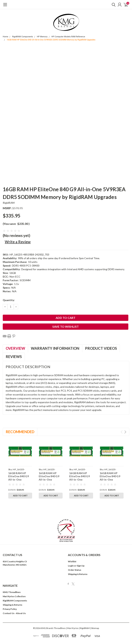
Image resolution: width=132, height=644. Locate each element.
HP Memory (42, 37)
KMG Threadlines (12, 577)
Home (6, 37)
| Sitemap (94, 613)
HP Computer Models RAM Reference (68, 37)
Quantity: (9, 300)
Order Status (75, 555)
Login (71, 551)
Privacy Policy (10, 594)
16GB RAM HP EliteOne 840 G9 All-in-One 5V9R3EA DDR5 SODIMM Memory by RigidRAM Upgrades (51, 40)
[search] (113, 5)
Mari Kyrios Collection (14, 582)
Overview (15, 348)
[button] (66, 516)
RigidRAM (9, 203)
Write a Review (18, 242)
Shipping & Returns (78, 559)
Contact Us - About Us (14, 599)
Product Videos (101, 348)
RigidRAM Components (23, 37)
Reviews (14, 357)
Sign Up (81, 551)
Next (125, 432)
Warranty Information (55, 348)
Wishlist (72, 547)
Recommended (20, 432)
